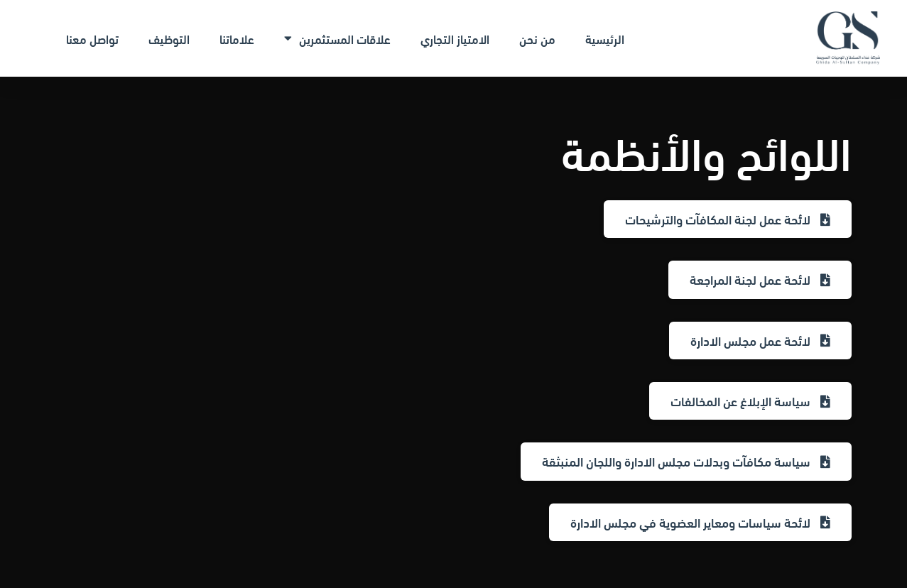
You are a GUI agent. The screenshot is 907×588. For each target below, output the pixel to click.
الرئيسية (605, 38)
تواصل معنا (92, 38)
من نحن (537, 38)
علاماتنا (237, 38)
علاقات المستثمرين (337, 38)
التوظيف (169, 38)
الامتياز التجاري (455, 38)
